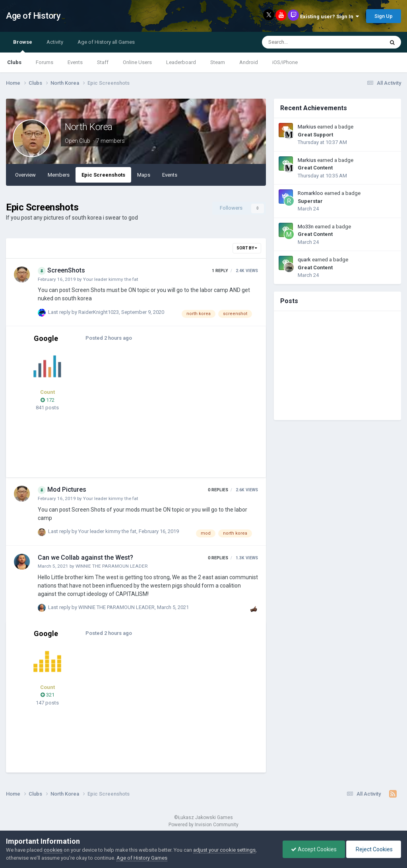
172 (47, 400)
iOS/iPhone (285, 62)
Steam (218, 62)
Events (75, 62)
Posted (109, 338)
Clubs (14, 62)
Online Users (137, 62)
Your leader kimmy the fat (111, 279)
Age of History (33, 16)
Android (249, 62)
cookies (53, 850)
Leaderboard (181, 62)
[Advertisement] (186, 414)
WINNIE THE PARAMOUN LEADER (112, 566)
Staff (103, 62)
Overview (25, 175)
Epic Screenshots (103, 175)
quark (304, 260)
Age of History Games (142, 858)
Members (59, 175)
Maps (144, 175)
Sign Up (384, 16)
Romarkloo (310, 193)
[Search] (303, 42)
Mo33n (306, 227)
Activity (55, 42)
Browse (23, 46)
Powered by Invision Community (203, 825)
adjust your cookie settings (224, 850)
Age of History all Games (106, 42)
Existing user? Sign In (329, 17)
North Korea (89, 127)
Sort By (247, 248)
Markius (307, 127)
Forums (45, 62)
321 (47, 695)
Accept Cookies (314, 849)
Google (46, 338)
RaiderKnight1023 (99, 312)
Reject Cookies (374, 849)
